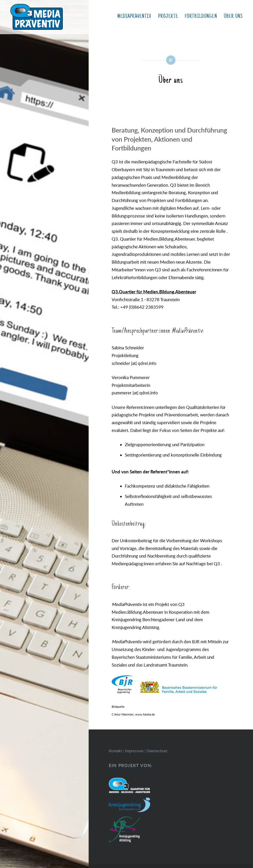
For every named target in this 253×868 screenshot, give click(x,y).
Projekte (168, 16)
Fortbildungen (201, 16)
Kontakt (115, 751)
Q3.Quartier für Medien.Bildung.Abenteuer (154, 292)
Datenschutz (157, 751)
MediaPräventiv (134, 16)
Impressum (134, 751)
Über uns (233, 16)
